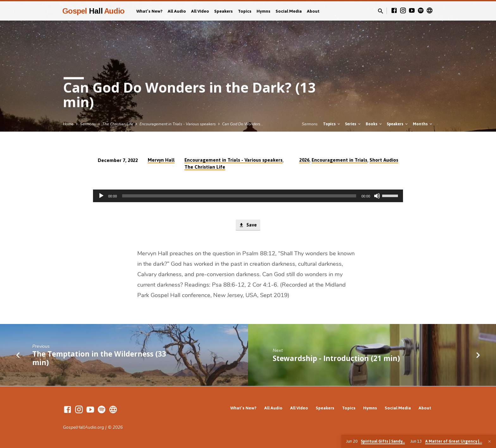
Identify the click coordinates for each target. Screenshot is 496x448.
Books (374, 124)
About (313, 11)
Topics (245, 11)
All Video (200, 11)
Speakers (223, 11)
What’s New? (149, 11)
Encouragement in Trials (339, 160)
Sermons (88, 124)
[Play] (101, 196)
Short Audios (384, 160)
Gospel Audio (93, 11)
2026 (304, 160)
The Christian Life (118, 124)
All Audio (177, 11)
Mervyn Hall (161, 160)
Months (423, 124)
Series (353, 124)
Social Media (289, 11)
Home (68, 124)
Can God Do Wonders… (243, 124)
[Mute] (377, 196)
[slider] (239, 196)
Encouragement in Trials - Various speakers (178, 124)
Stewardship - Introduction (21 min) (336, 358)
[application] (248, 196)
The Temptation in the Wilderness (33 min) (99, 358)
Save (248, 225)
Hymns (263, 11)
